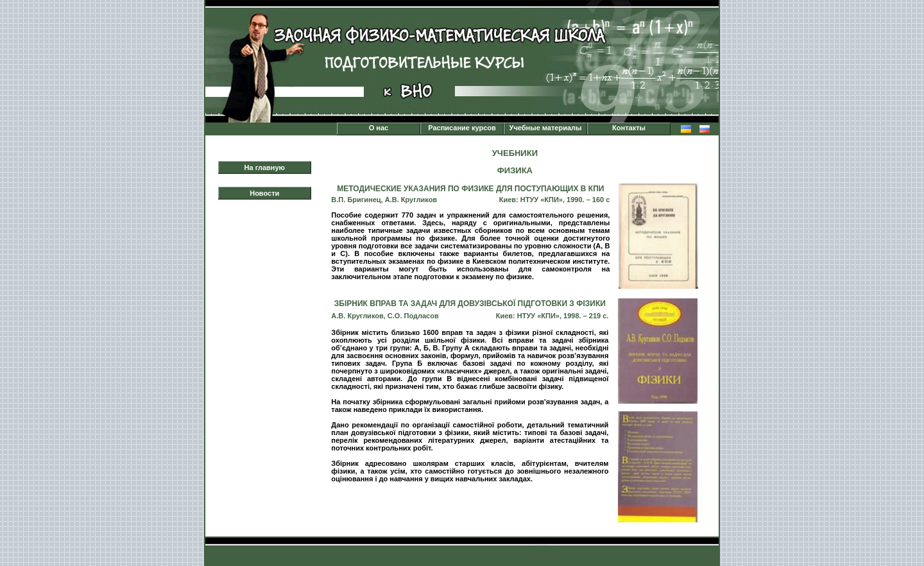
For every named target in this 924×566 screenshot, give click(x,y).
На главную (265, 167)
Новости (264, 193)
